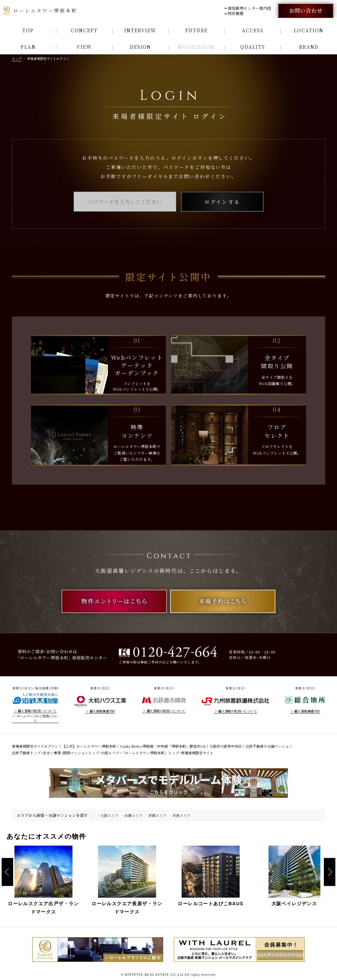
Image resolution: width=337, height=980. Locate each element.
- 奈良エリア (180, 815)
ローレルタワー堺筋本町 (40, 11)
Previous (7, 872)
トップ (17, 58)
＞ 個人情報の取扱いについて (35, 711)
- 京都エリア (156, 815)
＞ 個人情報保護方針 (100, 711)
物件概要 (236, 14)
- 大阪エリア (108, 815)
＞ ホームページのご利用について (35, 718)
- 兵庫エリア (132, 815)
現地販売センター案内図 (249, 8)
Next (330, 872)
